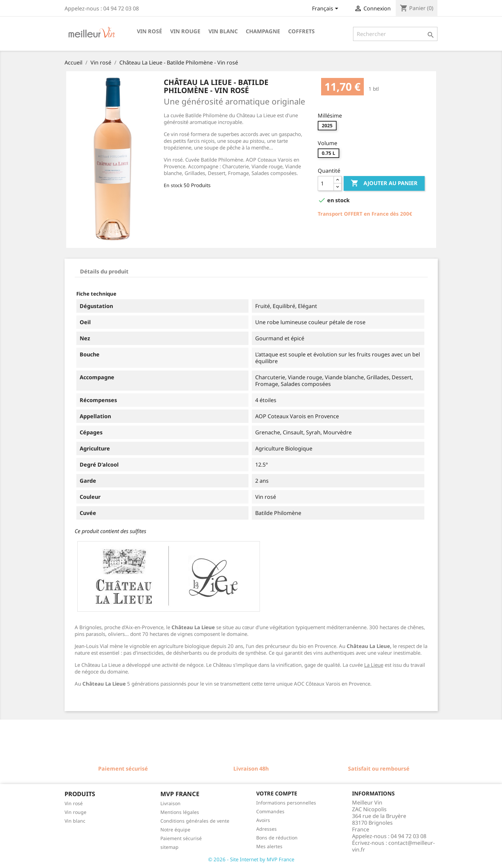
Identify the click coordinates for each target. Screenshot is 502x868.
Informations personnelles (286, 803)
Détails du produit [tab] (104, 271)
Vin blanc (223, 31)
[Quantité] (326, 183)
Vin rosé (149, 31)
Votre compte (277, 793)
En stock (173, 185)
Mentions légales (180, 812)
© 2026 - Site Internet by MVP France (251, 859)
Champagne (263, 31)
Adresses (266, 829)
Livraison (170, 803)
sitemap (169, 847)
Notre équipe (175, 830)
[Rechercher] (395, 34)
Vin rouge (185, 31)
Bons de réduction (277, 838)
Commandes (270, 811)
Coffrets (301, 31)
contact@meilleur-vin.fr (393, 846)
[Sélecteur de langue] (326, 9)
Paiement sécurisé (181, 838)
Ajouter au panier (384, 183)
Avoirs (263, 820)
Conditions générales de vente (195, 821)
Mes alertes (269, 846)
